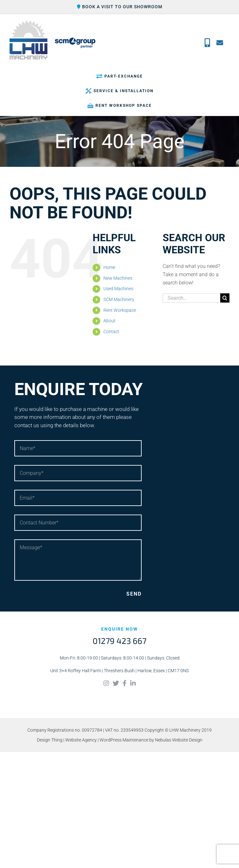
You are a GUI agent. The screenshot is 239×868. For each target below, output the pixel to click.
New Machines (118, 278)
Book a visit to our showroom (120, 7)
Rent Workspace (120, 310)
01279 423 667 (119, 641)
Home (109, 267)
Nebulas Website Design (179, 740)
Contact (111, 331)
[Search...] (191, 298)
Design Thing (50, 740)
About (109, 321)
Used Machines (118, 289)
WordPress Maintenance (124, 740)
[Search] (225, 298)
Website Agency (81, 740)
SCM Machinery (119, 299)
